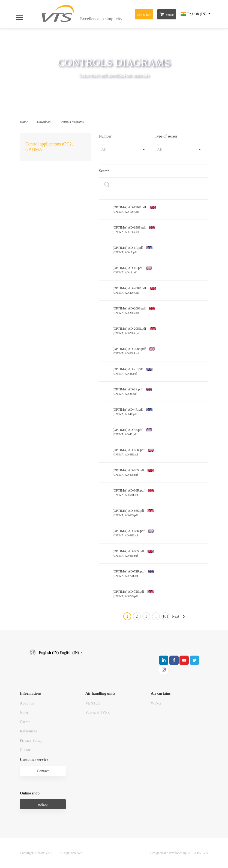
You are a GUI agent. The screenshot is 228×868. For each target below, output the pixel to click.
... (156, 616)
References (28, 731)
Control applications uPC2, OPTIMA (49, 147)
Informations (31, 693)
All (104, 149)
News (24, 713)
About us (27, 703)
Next (175, 616)
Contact (26, 750)
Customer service (34, 760)
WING (156, 703)
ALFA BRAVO (198, 853)
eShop (167, 14)
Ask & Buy (144, 14)
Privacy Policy (31, 740)
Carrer (25, 722)
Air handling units (100, 693)
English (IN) (194, 14)
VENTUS (93, 703)
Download (44, 122)
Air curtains (161, 693)
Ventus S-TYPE (97, 713)
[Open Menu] (22, 14)
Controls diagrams (71, 122)
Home (24, 122)
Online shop (30, 793)
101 (165, 616)
